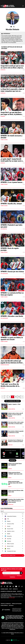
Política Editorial (4, 605)
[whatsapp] (1, 586)
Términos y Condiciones (6, 604)
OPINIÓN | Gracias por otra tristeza (12, 272)
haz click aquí (12, 598)
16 (19, 397)
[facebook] (4, 586)
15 (16, 397)
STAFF (10, 589)
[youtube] (16, 586)
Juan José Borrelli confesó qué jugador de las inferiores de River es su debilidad (12, 362)
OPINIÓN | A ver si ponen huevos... (12, 182)
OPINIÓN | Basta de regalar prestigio (10, 249)
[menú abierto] (1, 6)
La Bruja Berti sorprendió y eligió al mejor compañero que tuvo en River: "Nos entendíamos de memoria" (12, 90)
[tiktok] (22, 586)
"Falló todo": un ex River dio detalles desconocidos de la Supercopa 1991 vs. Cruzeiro (10, 385)
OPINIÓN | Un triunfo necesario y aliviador (11, 137)
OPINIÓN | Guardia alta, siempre (11, 204)
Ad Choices (11, 605)
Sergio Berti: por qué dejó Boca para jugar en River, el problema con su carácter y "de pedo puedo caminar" (12, 113)
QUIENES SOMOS (4, 589)
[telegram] (13, 586)
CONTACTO (15, 589)
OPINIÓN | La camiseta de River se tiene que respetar (12, 294)
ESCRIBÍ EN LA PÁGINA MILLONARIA (8, 591)
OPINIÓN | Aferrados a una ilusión (12, 316)
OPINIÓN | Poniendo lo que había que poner (11, 226)
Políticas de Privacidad (17, 604)
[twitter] (10, 586)
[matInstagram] (7, 586)
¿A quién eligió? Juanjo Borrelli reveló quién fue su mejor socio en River (12, 160)
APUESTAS (19, 591)
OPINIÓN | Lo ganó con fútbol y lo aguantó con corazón (12, 338)
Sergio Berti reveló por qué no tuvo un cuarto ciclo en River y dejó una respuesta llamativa (12, 67)
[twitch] (19, 586)
